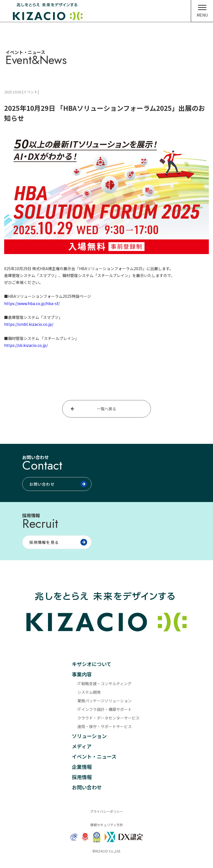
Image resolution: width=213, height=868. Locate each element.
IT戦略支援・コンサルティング (104, 683)
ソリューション (89, 736)
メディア (82, 746)
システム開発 (89, 692)
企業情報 (82, 767)
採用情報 (82, 777)
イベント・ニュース (94, 756)
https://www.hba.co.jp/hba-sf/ (32, 303)
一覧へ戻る (106, 409)
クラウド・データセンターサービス (108, 718)
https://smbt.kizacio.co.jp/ (29, 324)
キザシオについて (92, 664)
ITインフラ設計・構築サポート (105, 709)
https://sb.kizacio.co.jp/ (26, 345)
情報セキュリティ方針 (107, 825)
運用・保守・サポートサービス (105, 726)
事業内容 (82, 674)
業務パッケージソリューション (105, 701)
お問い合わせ (87, 787)
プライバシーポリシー (106, 811)
